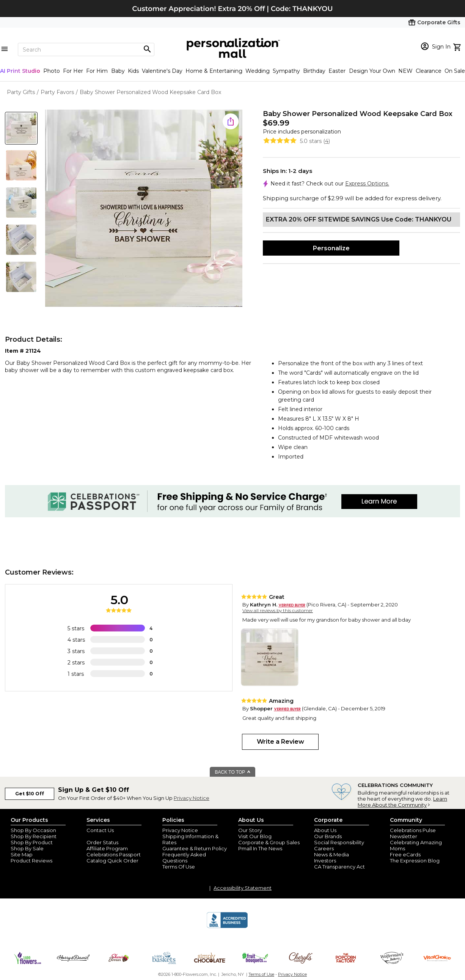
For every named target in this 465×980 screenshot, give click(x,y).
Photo (52, 71)
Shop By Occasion (33, 830)
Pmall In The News (260, 848)
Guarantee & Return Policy (195, 848)
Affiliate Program (107, 848)
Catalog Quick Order (112, 861)
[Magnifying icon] (147, 49)
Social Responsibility (339, 842)
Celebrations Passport (114, 854)
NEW (405, 71)
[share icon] (231, 121)
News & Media (331, 854)
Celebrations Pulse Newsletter (413, 833)
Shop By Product (32, 842)
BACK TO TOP (233, 772)
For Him (97, 71)
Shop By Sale (27, 848)
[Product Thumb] (21, 128)
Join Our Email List (109, 836)
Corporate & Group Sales (269, 842)
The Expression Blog (415, 861)
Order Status (102, 842)
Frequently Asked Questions (184, 857)
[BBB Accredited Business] (227, 927)
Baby (118, 71)
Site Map (22, 854)
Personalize (331, 248)
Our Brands (328, 836)
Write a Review (280, 742)
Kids (133, 71)
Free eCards (405, 854)
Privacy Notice (192, 798)
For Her (73, 71)
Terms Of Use (179, 867)
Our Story (250, 830)
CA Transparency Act (339, 867)
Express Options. (367, 184)
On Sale (455, 71)
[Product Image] (144, 209)
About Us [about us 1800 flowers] (325, 830)
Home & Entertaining (214, 71)
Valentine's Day (162, 71)
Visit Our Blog (255, 836)
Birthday (314, 71)
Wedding (258, 71)
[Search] (86, 49)
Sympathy (286, 71)
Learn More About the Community (402, 802)
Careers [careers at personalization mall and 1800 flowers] (324, 848)
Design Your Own (372, 71)
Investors (325, 861)
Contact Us (100, 830)
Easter (337, 71)
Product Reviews (31, 861)
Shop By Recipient (34, 836)
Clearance (429, 71)
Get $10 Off (30, 794)
